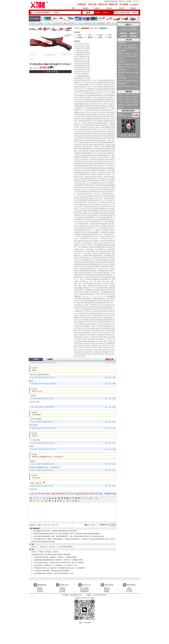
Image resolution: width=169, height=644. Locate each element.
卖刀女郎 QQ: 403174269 (129, 29)
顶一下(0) (108, 363)
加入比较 (33, 54)
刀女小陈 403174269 (99, 595)
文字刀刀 (136, 1)
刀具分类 (129, 40)
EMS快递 (62, 590)
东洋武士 (121, 81)
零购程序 (40, 590)
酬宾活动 (107, 588)
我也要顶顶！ (103, 28)
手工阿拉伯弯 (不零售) (125, 116)
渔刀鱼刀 (121, 56)
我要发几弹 (109, 359)
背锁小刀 (135, 64)
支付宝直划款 (84, 588)
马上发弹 (112, 525)
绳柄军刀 (121, 53)
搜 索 (88, 13)
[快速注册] (114, 1)
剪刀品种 (135, 105)
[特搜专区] (122, 43)
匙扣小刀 (128, 102)
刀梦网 (40, 5)
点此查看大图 (50, 55)
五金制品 (128, 105)
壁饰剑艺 (133, 8)
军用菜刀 (135, 56)
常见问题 (40, 592)
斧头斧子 (128, 72)
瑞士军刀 (128, 67)
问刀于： (32, 59)
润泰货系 (129, 92)
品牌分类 (105, 13)
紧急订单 (133, 33)
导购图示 (40, 588)
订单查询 (135, 13)
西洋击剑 (135, 81)
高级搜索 (97, 13)
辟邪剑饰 (128, 86)
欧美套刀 (135, 100)
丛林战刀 (128, 53)
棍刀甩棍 (121, 72)
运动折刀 (97, 8)
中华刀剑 (135, 86)
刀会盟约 (129, 1)
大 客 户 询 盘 (52, 72)
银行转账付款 (84, 590)
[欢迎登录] (107, 1)
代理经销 (129, 590)
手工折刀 (135, 67)
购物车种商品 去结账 (122, 13)
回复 (113, 363)
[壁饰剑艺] (122, 84)
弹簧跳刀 (128, 64)
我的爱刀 (121, 114)
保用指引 (107, 592)
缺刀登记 (133, 36)
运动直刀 (85, 8)
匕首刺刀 (128, 56)
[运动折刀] (122, 62)
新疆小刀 (121, 100)
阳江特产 (121, 107)
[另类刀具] (122, 70)
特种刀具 (121, 75)
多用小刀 (128, 100)
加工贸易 (129, 592)
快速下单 (122, 1)
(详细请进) (52, 542)
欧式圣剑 (121, 86)
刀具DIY (129, 588)
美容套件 (121, 105)
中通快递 (62, 588)
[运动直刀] (122, 51)
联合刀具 (135, 97)
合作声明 (124, 36)
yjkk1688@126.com (76, 595)
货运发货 (62, 592)
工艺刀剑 (121, 8)
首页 (73, 8)
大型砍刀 (135, 53)
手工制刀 (48, 23)
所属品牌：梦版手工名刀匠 (108, 23)
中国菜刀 (121, 102)
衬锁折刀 (121, 64)
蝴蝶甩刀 (121, 67)
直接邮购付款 (84, 592)
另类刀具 (109, 8)
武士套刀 (128, 81)
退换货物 (107, 590)
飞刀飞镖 (135, 72)
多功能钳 (135, 102)
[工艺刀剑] (122, 78)
